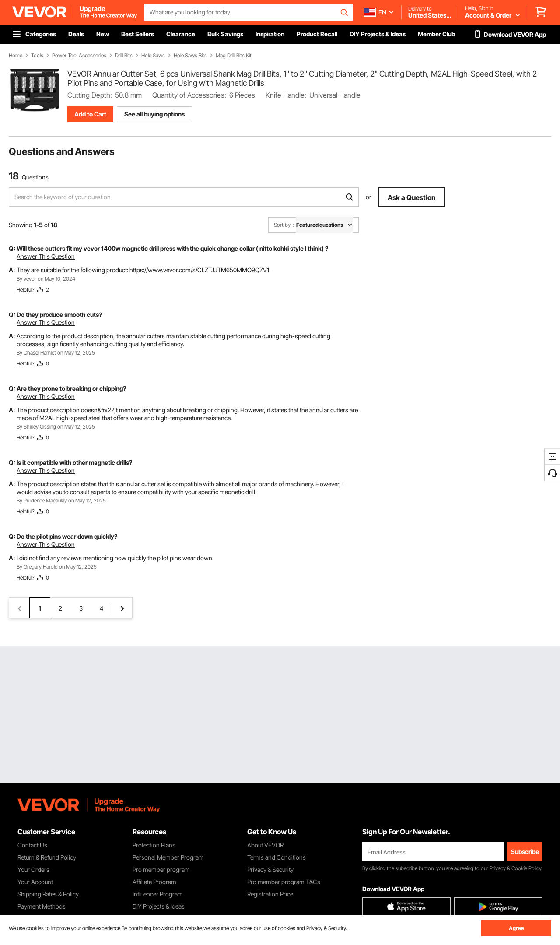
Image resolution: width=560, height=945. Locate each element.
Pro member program (161, 869)
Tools (37, 56)
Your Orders (33, 869)
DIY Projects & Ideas (159, 906)
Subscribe (525, 852)
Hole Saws (153, 56)
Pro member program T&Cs (284, 882)
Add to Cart (90, 114)
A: (12, 270)
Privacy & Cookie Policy (515, 868)
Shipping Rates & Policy (48, 894)
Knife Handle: (286, 95)
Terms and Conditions (276, 857)
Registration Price (270, 894)
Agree (516, 928)
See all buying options (154, 114)
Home (16, 56)
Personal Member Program (168, 857)
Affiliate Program (154, 882)
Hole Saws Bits (190, 56)
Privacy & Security (270, 869)
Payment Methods (42, 906)
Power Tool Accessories (79, 56)
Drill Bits (124, 56)
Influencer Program (158, 894)
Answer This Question (46, 256)
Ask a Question (411, 197)
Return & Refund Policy (47, 857)
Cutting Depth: (90, 95)
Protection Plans (154, 845)
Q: (12, 248)
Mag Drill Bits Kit (234, 56)
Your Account (35, 882)
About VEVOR (265, 845)
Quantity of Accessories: (189, 95)
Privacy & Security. (327, 928)
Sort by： (285, 225)
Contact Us (32, 845)
